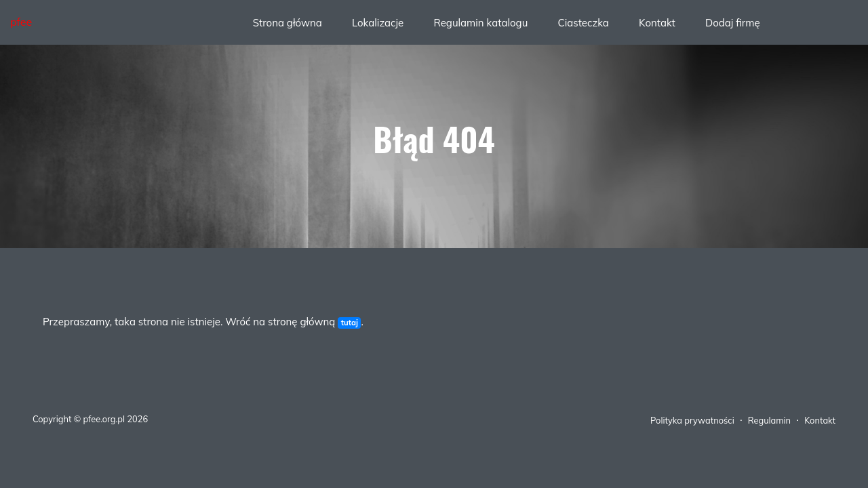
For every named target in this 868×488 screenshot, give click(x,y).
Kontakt (657, 23)
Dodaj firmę (733, 23)
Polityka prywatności (692, 420)
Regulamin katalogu (480, 23)
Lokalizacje (378, 23)
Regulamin (769, 420)
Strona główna (288, 23)
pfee (21, 22)
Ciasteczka (583, 23)
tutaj (350, 323)
